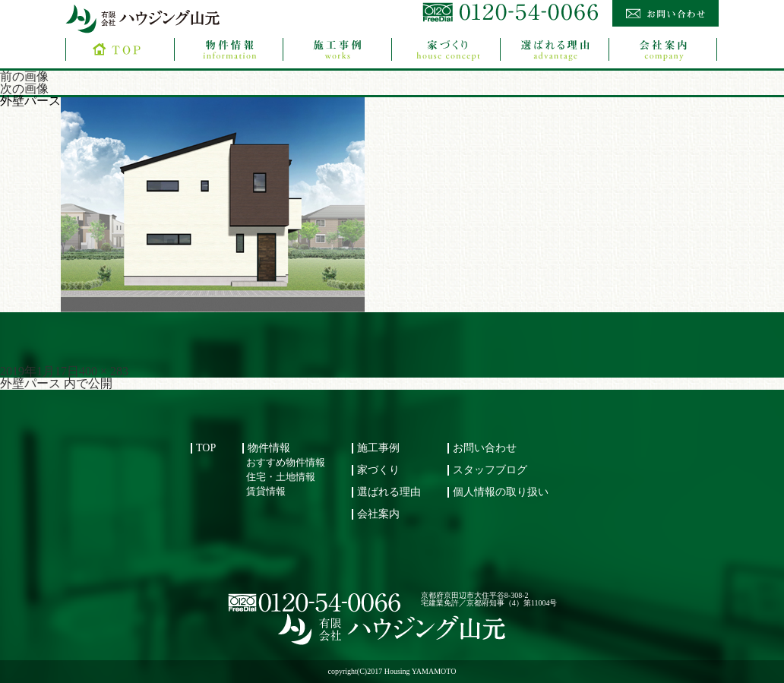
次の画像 (24, 89)
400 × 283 (104, 371)
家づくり (378, 470)
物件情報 (269, 448)
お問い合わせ (485, 448)
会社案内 (378, 514)
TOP (206, 448)
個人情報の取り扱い (501, 492)
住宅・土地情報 (281, 477)
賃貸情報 (266, 492)
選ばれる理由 (389, 492)
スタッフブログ (490, 470)
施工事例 (378, 448)
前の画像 (24, 76)
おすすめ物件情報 (286, 463)
